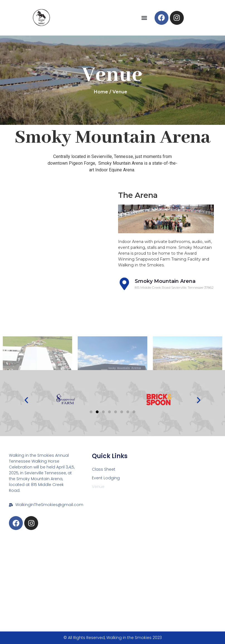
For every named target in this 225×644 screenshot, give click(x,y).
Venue (98, 487)
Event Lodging (106, 478)
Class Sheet (104, 469)
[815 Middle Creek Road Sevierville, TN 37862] (112, 581)
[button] (144, 18)
